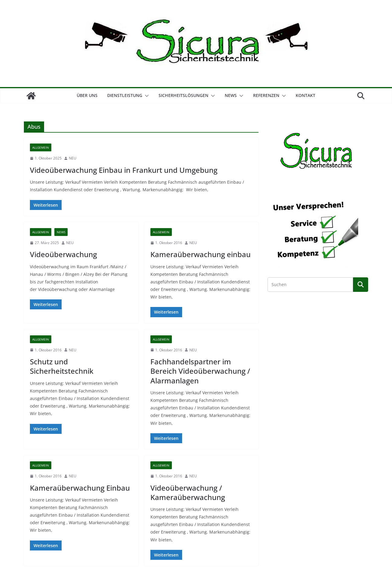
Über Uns (87, 95)
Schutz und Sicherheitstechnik (62, 366)
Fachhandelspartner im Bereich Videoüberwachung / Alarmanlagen (200, 371)
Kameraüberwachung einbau (201, 254)
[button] (146, 96)
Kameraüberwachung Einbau (80, 488)
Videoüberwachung (63, 254)
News (61, 232)
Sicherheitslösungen (183, 95)
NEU (73, 158)
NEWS (231, 95)
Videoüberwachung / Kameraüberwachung (188, 492)
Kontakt (305, 95)
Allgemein (41, 147)
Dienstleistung (125, 95)
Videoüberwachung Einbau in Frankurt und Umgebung (124, 170)
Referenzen (266, 95)
